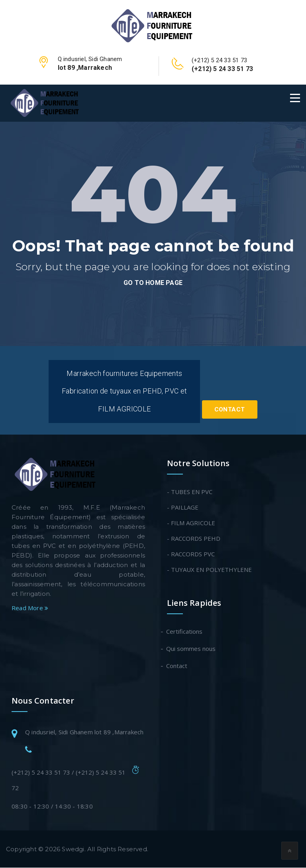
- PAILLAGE (183, 508)
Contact (230, 410)
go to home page (153, 283)
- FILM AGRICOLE (191, 523)
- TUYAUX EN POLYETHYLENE (209, 570)
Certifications (185, 632)
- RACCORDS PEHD (194, 539)
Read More (30, 608)
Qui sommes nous (191, 649)
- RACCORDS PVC (191, 554)
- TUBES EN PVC (190, 492)
